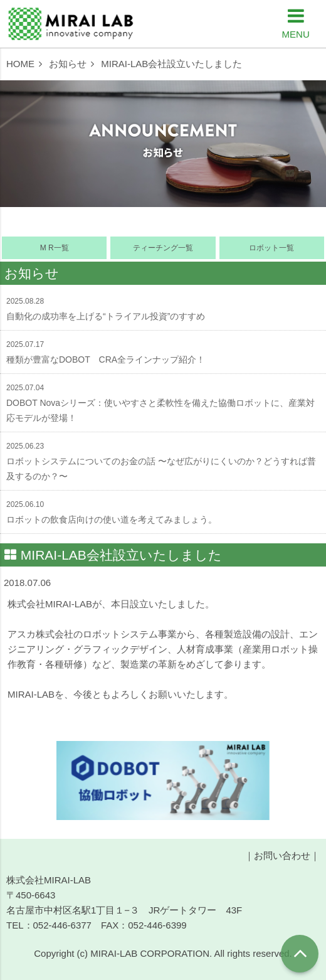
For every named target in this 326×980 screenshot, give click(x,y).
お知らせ (68, 64)
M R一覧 (55, 248)
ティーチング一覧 (163, 248)
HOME (20, 64)
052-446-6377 (62, 925)
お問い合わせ (282, 855)
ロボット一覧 (271, 248)
